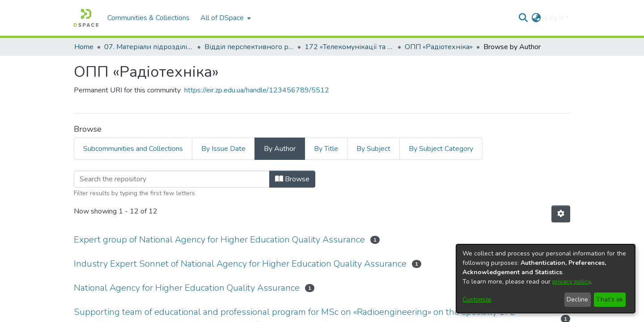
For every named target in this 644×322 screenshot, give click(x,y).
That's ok (610, 299)
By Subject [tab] (373, 149)
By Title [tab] (326, 149)
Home (84, 47)
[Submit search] (523, 18)
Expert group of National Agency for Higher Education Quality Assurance (219, 240)
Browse (292, 179)
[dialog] (546, 279)
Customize (477, 299)
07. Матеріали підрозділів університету (149, 47)
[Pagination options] (561, 214)
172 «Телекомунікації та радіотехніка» (349, 47)
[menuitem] (225, 18)
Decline (577, 299)
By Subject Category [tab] (441, 149)
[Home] (86, 18)
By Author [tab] (280, 149)
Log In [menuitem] (554, 18)
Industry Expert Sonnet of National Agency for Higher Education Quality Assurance (240, 264)
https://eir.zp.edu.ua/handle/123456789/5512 (257, 90)
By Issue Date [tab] (223, 149)
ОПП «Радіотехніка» (439, 47)
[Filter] (172, 179)
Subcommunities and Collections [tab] (133, 149)
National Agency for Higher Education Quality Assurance (187, 288)
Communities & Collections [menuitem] (148, 18)
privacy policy (571, 282)
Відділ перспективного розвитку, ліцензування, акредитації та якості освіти (249, 47)
